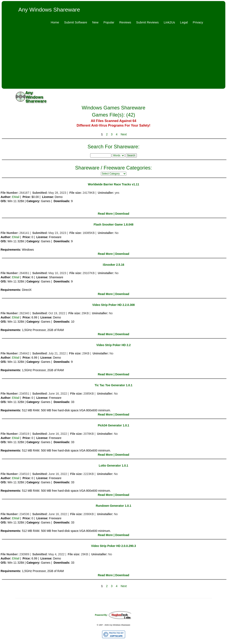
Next (124, 134)
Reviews (125, 22)
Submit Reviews (147, 22)
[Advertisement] (113, 59)
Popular (109, 22)
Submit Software (76, 22)
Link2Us (169, 22)
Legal (184, 22)
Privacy (198, 22)
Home (55, 22)
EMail (16, 197)
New (95, 22)
